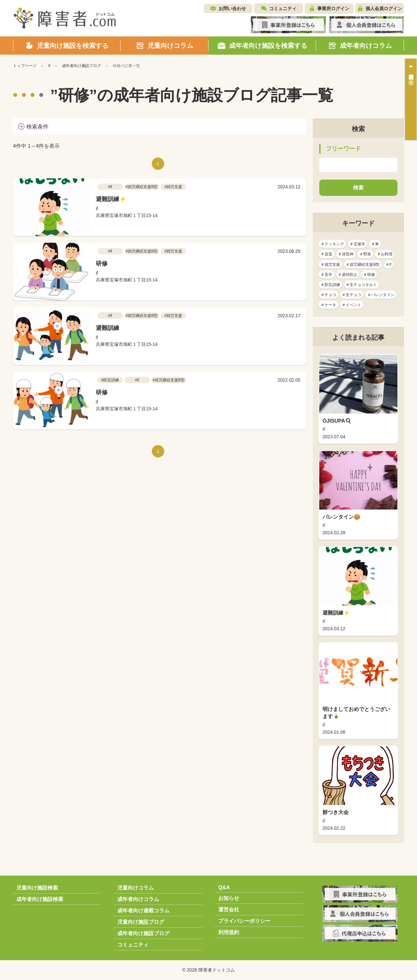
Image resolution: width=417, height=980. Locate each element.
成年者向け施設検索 (40, 899)
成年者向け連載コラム (143, 911)
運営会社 (229, 910)
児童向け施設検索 (37, 888)
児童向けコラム (136, 888)
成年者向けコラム (138, 899)
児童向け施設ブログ (141, 922)
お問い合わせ (232, 8)
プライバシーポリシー (244, 921)
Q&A (224, 887)
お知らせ (229, 898)
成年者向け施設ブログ (143, 933)
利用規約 (229, 932)
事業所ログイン (333, 8)
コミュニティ (283, 8)
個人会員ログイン (384, 8)
